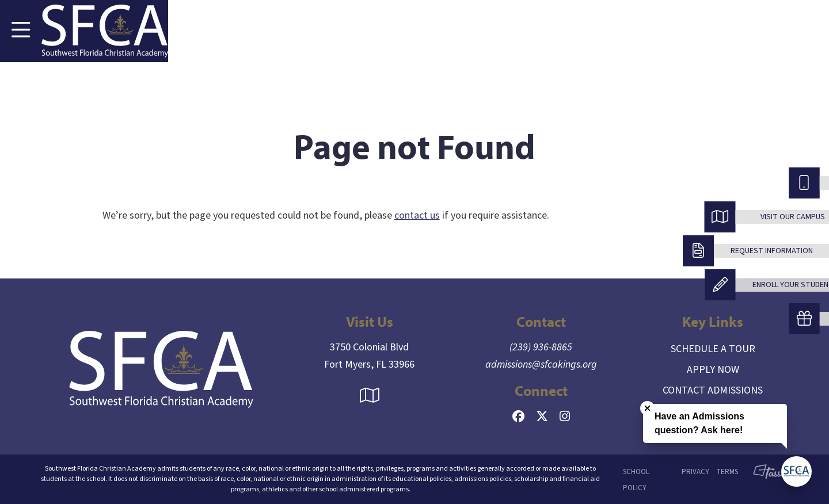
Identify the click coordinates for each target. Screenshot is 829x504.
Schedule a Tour (713, 349)
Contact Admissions (713, 390)
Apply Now (713, 370)
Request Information (772, 251)
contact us (417, 215)
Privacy (695, 472)
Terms (727, 472)
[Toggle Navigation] (21, 31)
